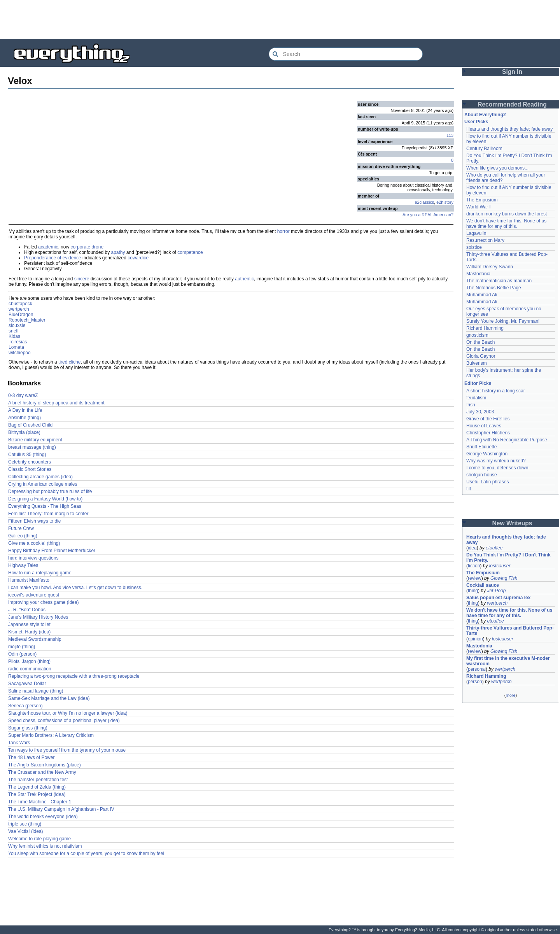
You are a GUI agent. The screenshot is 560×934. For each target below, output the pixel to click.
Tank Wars (19, 743)
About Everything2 (485, 115)
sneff (14, 331)
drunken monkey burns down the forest (507, 214)
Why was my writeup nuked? (496, 461)
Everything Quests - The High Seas (45, 506)
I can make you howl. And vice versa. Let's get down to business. (75, 588)
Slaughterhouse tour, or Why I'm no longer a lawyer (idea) (68, 713)
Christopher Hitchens (488, 433)
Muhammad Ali (482, 295)
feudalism (476, 398)
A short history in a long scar (496, 391)
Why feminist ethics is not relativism (45, 846)
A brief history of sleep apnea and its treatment (56, 403)
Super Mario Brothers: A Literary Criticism (51, 735)
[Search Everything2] (346, 54)
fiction (474, 566)
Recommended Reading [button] (512, 104)
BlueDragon (21, 315)
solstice (474, 247)
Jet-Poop (496, 591)
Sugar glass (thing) (28, 728)
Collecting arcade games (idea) (40, 477)
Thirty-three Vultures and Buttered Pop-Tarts (510, 631)
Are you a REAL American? (428, 215)
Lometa (16, 347)
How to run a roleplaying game (40, 573)
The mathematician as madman (499, 281)
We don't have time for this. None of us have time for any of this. (507, 224)
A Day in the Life (25, 410)
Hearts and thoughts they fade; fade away (509, 129)
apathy (118, 252)
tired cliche (69, 362)
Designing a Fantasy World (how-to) (45, 499)
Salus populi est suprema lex (498, 598)
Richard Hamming (485, 328)
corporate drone (87, 247)
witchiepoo (20, 353)
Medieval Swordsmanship (35, 639)
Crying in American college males (43, 484)
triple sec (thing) (25, 824)
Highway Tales (23, 565)
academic (48, 247)
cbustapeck (20, 304)
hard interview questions (33, 558)
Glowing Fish (504, 578)
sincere (82, 279)
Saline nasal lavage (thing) (36, 691)
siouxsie (17, 325)
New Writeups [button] (512, 523)
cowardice (138, 258)
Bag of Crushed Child (30, 425)
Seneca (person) (25, 706)
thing (473, 591)
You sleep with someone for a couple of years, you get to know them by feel (86, 854)
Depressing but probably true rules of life (50, 491)
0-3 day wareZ (23, 395)
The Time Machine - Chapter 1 (40, 802)
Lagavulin (476, 233)
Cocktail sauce (483, 585)
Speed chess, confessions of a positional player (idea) (64, 721)
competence (190, 252)
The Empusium (482, 200)
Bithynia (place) (24, 432)
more (510, 695)
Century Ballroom (484, 149)
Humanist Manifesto (29, 580)
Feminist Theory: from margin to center (48, 514)
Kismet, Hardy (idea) (29, 632)
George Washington (487, 454)
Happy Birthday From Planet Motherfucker (52, 551)
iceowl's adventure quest (34, 595)
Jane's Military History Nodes (38, 617)
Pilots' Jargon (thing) (29, 661)
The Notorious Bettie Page (494, 288)
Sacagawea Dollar (27, 684)
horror (283, 231)
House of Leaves (484, 426)
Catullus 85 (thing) (27, 455)
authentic (244, 279)
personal (477, 669)
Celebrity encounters (30, 462)
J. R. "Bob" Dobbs (27, 610)
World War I (479, 207)
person (475, 682)
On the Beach (480, 342)
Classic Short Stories (30, 469)
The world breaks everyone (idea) (43, 817)
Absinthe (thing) (24, 418)
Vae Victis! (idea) (26, 831)
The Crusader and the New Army (42, 772)
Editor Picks (478, 383)
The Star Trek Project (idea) (37, 794)
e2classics (424, 202)
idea (472, 548)
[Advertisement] (280, 19)
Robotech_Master (27, 320)
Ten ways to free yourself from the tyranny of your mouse (67, 750)
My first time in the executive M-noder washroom (509, 661)
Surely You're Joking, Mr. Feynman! (503, 321)
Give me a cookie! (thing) (34, 543)
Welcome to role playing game (39, 839)
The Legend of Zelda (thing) (37, 787)
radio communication (30, 669)
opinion (475, 639)
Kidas (14, 336)
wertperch (19, 309)
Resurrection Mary (485, 240)
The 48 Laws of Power (31, 757)
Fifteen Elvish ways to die (34, 521)
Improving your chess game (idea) (43, 602)
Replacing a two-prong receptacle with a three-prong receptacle (74, 676)
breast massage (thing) (32, 447)
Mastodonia (478, 274)
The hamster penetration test (38, 780)
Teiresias (18, 342)
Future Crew (21, 528)
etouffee (494, 548)
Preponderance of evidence (53, 258)
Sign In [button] (512, 72)
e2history (445, 202)
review (475, 578)
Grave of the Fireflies (488, 419)
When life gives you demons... (497, 168)
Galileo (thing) (23, 536)
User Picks (476, 122)
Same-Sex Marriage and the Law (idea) (49, 698)
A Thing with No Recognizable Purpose (507, 440)
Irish (471, 405)
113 (450, 135)
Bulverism (477, 363)
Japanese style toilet (29, 624)
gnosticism (477, 335)
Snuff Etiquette (482, 447)
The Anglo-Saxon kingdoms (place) (45, 765)
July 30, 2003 (480, 412)
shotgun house (482, 475)
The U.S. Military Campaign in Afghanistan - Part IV (61, 809)
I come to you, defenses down (497, 468)
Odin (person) (22, 654)
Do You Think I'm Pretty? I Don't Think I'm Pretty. (509, 558)
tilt (469, 489)
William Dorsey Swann (490, 267)
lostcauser (500, 566)
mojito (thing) (22, 647)
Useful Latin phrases (487, 482)
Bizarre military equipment (35, 440)
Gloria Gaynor (481, 356)
